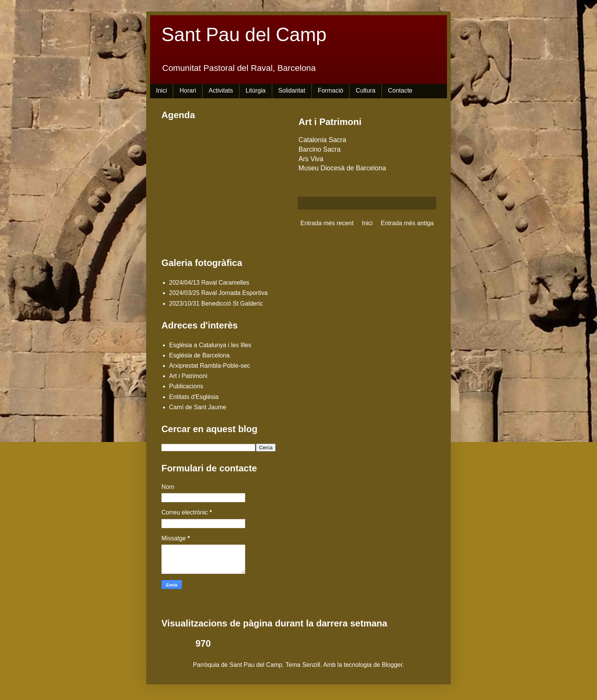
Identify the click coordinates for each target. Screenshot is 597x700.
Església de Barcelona (199, 355)
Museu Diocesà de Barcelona (342, 168)
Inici (161, 91)
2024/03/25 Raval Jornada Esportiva (218, 293)
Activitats (221, 91)
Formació (331, 91)
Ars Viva (311, 159)
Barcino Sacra (320, 149)
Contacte (400, 91)
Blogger (392, 665)
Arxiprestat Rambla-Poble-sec (210, 366)
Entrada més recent (327, 223)
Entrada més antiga (407, 223)
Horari (188, 91)
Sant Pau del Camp (244, 35)
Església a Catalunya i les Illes (210, 345)
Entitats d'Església (194, 397)
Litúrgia (255, 91)
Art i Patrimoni (188, 376)
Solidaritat (292, 91)
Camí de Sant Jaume (198, 407)
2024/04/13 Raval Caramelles (209, 283)
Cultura (366, 91)
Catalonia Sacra (322, 140)
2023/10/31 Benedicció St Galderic (216, 304)
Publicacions (186, 386)
